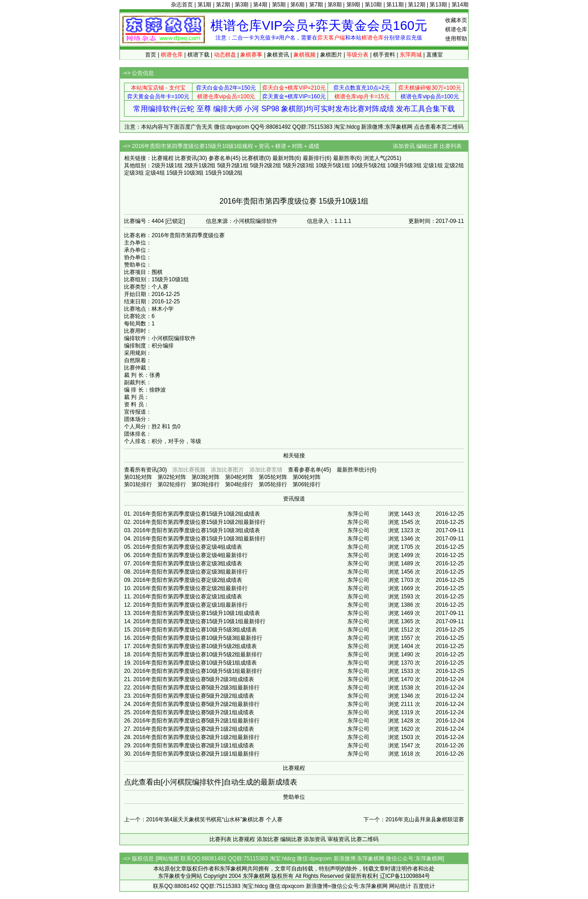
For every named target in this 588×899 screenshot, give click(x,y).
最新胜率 (344, 158)
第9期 (353, 5)
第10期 (373, 5)
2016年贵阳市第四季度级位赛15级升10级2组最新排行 (199, 522)
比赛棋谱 (253, 158)
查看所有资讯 (141, 470)
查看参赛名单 (305, 470)
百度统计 (424, 886)
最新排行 (314, 158)
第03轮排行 (206, 484)
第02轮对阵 (172, 477)
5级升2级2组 (266, 165)
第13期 (438, 5)
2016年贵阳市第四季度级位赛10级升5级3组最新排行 (198, 638)
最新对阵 (283, 158)
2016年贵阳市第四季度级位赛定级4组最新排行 (190, 555)
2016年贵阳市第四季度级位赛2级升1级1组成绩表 (194, 745)
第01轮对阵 (138, 477)
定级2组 (454, 165)
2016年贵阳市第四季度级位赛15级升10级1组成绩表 (197, 613)
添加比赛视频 (189, 470)
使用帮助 (456, 39)
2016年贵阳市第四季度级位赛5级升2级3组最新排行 (196, 688)
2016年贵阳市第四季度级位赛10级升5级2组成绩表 (195, 646)
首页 (151, 55)
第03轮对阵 (206, 477)
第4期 (260, 5)
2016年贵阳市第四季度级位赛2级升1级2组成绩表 (194, 729)
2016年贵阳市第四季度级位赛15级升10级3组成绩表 (197, 530)
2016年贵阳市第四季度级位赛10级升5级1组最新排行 (198, 671)
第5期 (279, 5)
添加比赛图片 (227, 470)
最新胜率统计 (353, 470)
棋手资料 (384, 55)
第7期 (316, 5)
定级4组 (155, 173)
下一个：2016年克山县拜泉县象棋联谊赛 (414, 819)
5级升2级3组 (299, 165)
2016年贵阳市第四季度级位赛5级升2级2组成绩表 (194, 696)
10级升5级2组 (369, 165)
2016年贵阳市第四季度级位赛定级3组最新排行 (190, 572)
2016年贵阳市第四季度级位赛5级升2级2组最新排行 (196, 704)
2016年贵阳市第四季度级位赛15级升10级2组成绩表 (197, 514)
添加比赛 (268, 839)
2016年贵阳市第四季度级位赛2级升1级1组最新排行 (196, 754)
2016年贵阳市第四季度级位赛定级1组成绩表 (188, 597)
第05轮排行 (273, 484)
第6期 (297, 5)
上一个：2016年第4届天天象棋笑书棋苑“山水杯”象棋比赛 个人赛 (203, 819)
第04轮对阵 (239, 477)
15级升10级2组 (224, 173)
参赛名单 (220, 158)
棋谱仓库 (456, 29)
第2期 (223, 5)
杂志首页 (182, 5)
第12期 (416, 5)
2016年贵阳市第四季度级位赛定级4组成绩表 (188, 547)
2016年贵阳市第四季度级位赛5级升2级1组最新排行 (196, 721)
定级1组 (433, 165)
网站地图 (168, 859)
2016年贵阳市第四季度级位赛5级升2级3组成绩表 (194, 679)
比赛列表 (451, 146)
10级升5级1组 (333, 165)
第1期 (205, 5)
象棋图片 (331, 55)
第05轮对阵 (273, 477)
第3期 (242, 5)
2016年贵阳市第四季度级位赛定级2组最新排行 (190, 588)
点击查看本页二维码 (439, 127)
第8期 (335, 5)
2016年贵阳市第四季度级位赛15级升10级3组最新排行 (199, 539)
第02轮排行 (172, 484)
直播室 (435, 55)
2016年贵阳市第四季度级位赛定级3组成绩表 (188, 563)
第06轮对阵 (307, 477)
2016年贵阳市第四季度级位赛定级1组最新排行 (190, 605)
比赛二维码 (365, 839)
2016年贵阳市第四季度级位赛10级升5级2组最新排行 (198, 654)
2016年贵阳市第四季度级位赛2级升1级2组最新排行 (196, 737)
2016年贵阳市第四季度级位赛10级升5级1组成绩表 (195, 663)
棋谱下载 (198, 55)
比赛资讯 (186, 158)
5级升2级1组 (233, 165)
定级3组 (134, 173)
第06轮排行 (307, 484)
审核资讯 (339, 839)
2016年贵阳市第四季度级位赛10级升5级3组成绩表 (195, 630)
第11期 (395, 5)
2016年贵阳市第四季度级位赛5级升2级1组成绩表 (194, 712)
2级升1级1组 (167, 165)
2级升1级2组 (200, 165)
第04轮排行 (239, 484)
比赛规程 (163, 158)
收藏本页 (456, 20)
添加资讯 (404, 146)
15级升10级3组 (185, 173)
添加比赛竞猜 (266, 470)
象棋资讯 (278, 55)
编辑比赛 (427, 146)
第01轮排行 (138, 484)
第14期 (460, 5)
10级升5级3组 (404, 165)
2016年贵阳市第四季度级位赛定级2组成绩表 (188, 580)
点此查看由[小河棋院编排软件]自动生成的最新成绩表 (211, 782)
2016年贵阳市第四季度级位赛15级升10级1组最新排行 (199, 621)
